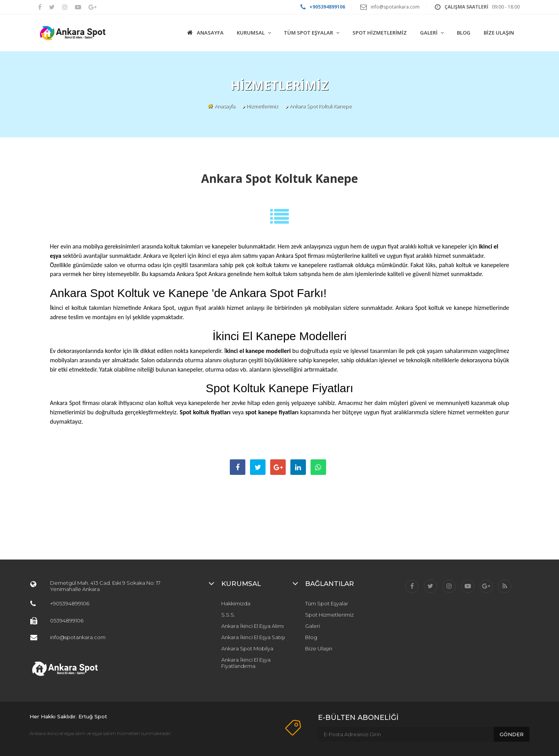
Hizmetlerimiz (262, 106)
